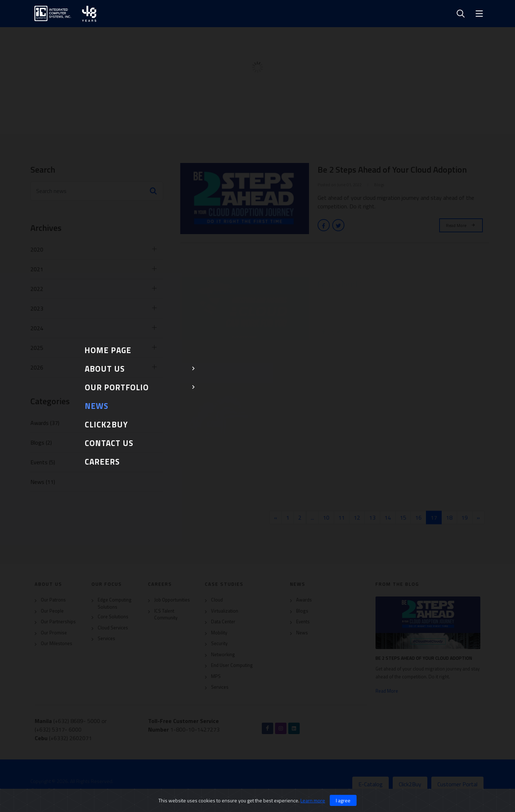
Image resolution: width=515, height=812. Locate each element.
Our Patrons (53, 600)
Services (106, 638)
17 (436, 517)
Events (303, 622)
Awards (304, 600)
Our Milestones (57, 643)
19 (465, 518)
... (312, 518)
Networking (223, 655)
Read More (461, 225)
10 (326, 518)
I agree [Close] (343, 800)
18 (449, 518)
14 (388, 518)
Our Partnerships (58, 622)
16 (418, 518)
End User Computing (232, 665)
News (302, 633)
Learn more (313, 800)
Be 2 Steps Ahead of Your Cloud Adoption (424, 658)
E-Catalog (371, 784)
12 (357, 518)
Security (219, 643)
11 (342, 518)
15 (403, 518)
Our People (52, 611)
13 (372, 518)
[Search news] (97, 191)
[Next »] (478, 518)
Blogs (302, 611)
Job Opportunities (172, 600)
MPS (216, 676)
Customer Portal (457, 784)
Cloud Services (113, 628)
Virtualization (225, 611)
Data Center (223, 622)
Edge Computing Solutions (115, 603)
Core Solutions (113, 617)
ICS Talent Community (166, 615)
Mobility (219, 633)
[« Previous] (276, 518)
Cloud (217, 600)
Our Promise (54, 633)
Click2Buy (410, 784)
